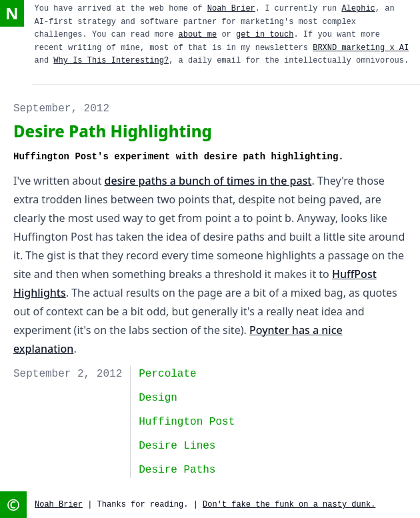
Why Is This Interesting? (111, 61)
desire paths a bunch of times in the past (208, 181)
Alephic (358, 9)
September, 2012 (61, 109)
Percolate (167, 374)
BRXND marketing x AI (361, 48)
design (158, 398)
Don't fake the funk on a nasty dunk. (289, 505)
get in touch (265, 35)
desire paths (177, 470)
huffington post (187, 422)
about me (198, 35)
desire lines (177, 446)
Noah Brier (231, 9)
